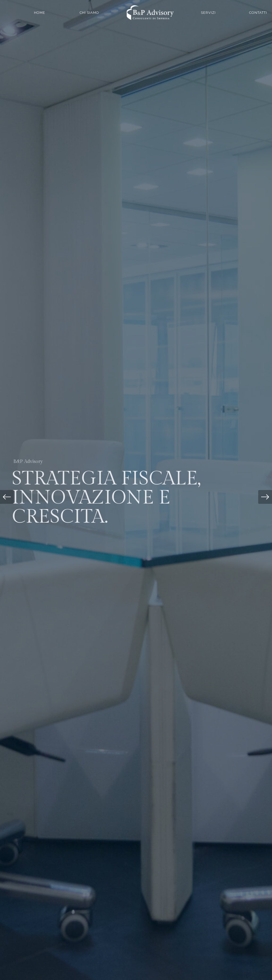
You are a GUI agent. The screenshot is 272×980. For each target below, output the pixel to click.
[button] (7, 497)
